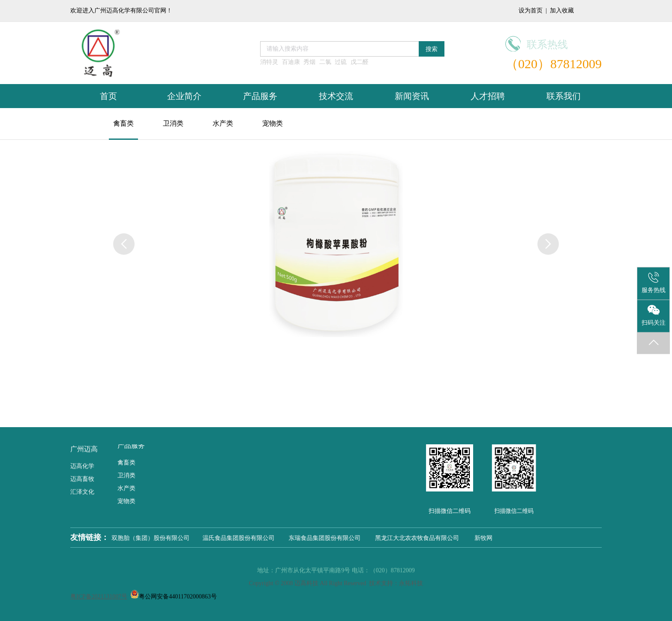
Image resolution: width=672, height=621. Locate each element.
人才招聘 (488, 96)
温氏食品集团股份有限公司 (247, 538)
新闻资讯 (412, 96)
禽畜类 (123, 123)
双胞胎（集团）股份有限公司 (157, 538)
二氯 (325, 62)
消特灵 (269, 62)
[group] (336, 243)
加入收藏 (562, 11)
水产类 (223, 123)
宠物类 (273, 123)
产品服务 (260, 96)
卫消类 (173, 123)
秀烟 (309, 62)
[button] (548, 244)
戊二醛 (360, 62)
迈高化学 (82, 458)
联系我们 (564, 96)
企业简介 (184, 96)
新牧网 (485, 538)
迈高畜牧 (82, 471)
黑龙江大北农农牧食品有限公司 (422, 538)
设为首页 (531, 11)
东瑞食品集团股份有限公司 (332, 538)
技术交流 (336, 96)
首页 (108, 96)
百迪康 (291, 62)
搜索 (432, 49)
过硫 (341, 62)
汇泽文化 (82, 484)
